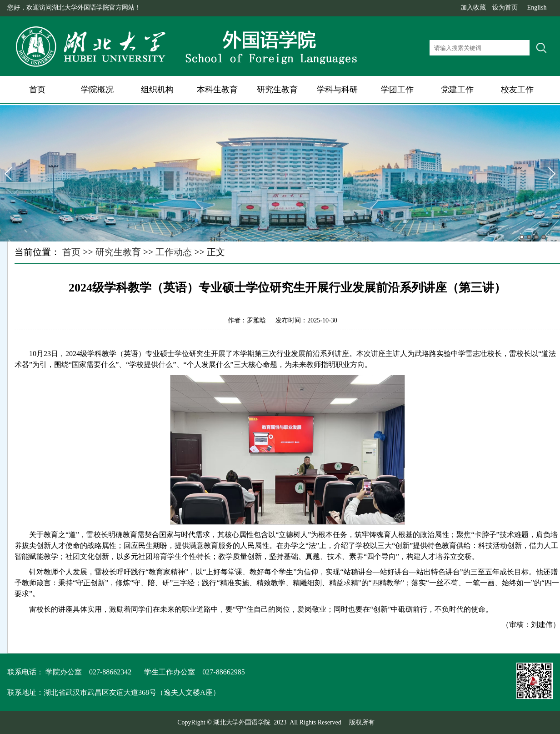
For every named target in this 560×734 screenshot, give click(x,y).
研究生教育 (277, 90)
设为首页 (505, 8)
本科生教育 (217, 90)
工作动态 (174, 252)
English (537, 8)
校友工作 (517, 90)
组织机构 (157, 90)
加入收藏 (473, 8)
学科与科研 (337, 90)
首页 (37, 90)
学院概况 (97, 90)
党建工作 (457, 90)
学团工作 (397, 90)
